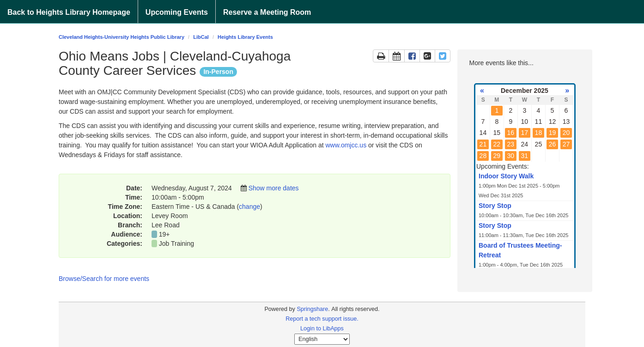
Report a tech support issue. (322, 319)
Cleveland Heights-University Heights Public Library (122, 37)
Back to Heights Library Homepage (69, 12)
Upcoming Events (177, 12)
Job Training (176, 244)
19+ (164, 234)
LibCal (201, 37)
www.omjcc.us (346, 145)
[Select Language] (322, 339)
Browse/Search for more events (104, 279)
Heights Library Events (245, 37)
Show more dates (274, 188)
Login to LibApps (322, 329)
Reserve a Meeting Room (267, 12)
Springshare (312, 309)
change (249, 207)
